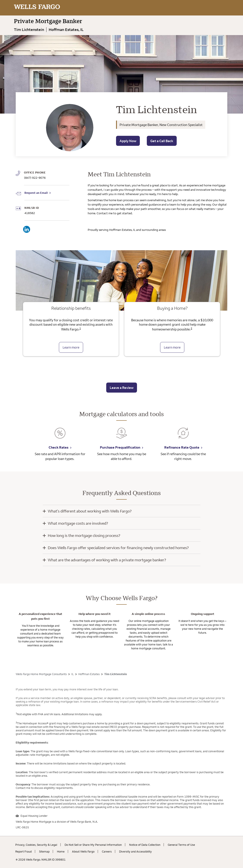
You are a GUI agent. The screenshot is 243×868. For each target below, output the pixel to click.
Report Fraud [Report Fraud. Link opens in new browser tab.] (23, 851)
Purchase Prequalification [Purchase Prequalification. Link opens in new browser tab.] (120, 447)
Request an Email (36, 193)
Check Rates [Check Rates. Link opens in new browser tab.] (59, 447)
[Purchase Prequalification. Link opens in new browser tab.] (121, 436)
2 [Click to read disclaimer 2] (191, 328)
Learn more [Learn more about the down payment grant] (172, 347)
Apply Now (128, 141)
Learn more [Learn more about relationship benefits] (71, 347)
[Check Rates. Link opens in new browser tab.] (60, 436)
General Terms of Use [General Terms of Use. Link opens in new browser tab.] (181, 845)
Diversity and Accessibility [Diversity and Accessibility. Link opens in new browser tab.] (135, 851)
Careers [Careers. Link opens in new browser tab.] (107, 851)
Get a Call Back (162, 141)
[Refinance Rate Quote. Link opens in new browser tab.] (183, 436)
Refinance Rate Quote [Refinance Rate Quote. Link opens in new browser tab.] (182, 447)
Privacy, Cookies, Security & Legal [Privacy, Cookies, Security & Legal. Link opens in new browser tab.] (36, 845)
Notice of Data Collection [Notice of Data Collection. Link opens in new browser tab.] (145, 845)
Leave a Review (122, 388)
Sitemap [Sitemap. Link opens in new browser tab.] (44, 851)
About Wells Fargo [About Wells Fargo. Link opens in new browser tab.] (83, 851)
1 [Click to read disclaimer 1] (80, 328)
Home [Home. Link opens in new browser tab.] (61, 851)
